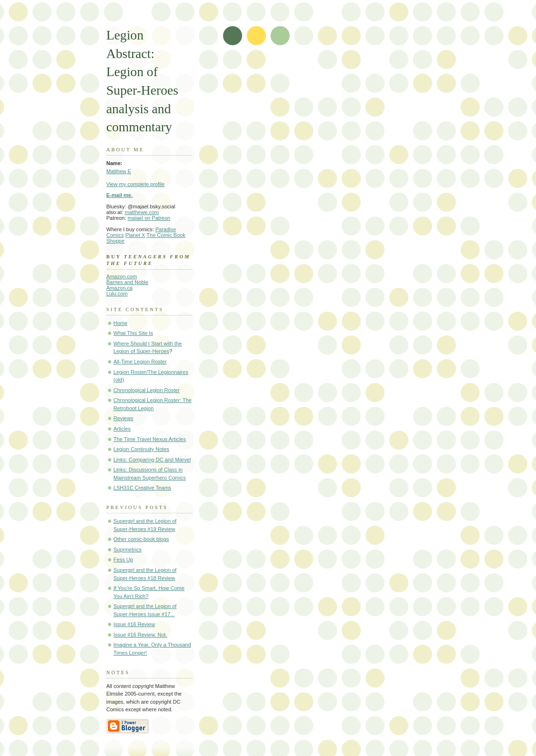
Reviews (124, 418)
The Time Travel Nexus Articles (150, 439)
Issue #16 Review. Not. (141, 635)
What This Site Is (133, 333)
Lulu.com (117, 294)
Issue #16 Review (134, 624)
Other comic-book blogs (141, 539)
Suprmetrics (128, 550)
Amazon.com (122, 276)
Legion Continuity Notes (141, 449)
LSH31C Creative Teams (142, 488)
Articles (122, 429)
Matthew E (119, 171)
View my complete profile (136, 184)
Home (121, 323)
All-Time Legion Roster (140, 362)
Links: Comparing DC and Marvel (152, 460)
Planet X (135, 235)
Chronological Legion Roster (147, 390)
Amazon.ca (120, 288)
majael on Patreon (149, 218)
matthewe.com (142, 212)
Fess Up (123, 560)
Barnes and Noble (127, 282)
